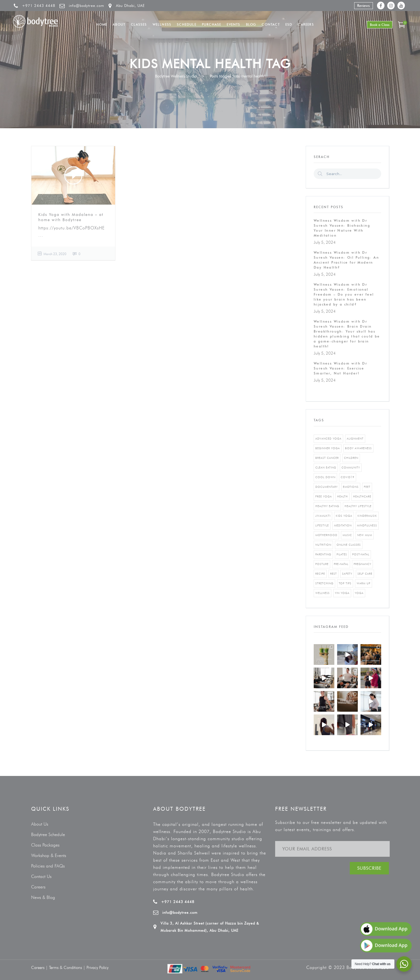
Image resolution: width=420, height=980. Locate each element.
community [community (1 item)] (351, 468)
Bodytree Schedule (48, 835)
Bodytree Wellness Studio (176, 76)
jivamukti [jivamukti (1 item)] (323, 516)
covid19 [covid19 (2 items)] (348, 477)
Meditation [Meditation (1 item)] (343, 525)
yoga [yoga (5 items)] (359, 593)
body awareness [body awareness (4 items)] (358, 448)
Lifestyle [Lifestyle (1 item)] (322, 525)
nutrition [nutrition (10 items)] (323, 545)
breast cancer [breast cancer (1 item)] (327, 458)
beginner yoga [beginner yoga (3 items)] (328, 448)
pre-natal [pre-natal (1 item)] (341, 564)
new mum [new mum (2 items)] (365, 535)
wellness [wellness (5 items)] (323, 593)
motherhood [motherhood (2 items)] (326, 535)
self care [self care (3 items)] (365, 574)
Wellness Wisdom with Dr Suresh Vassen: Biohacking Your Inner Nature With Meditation (342, 228)
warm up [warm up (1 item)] (364, 583)
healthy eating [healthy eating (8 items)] (327, 506)
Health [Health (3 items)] (342, 496)
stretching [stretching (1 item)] (324, 583)
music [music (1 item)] (347, 535)
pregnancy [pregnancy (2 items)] (362, 564)
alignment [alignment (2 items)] (355, 439)
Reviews (364, 6)
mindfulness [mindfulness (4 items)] (367, 525)
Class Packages (45, 845)
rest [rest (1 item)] (334, 574)
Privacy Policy (97, 968)
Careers (38, 887)
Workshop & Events (49, 856)
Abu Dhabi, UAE (130, 6)
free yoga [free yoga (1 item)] (324, 496)
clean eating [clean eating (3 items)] (326, 468)
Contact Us (41, 876)
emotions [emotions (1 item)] (351, 487)
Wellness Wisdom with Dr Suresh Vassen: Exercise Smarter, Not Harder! (340, 368)
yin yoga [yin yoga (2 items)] (342, 593)
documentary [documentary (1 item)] (326, 487)
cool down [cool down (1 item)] (325, 477)
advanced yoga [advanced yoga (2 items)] (328, 439)
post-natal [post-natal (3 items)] (361, 554)
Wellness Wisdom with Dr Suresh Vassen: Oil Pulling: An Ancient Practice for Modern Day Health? (346, 260)
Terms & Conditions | (68, 968)
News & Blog (43, 897)
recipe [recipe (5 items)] (320, 574)
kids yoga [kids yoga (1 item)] (344, 516)
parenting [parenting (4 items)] (323, 554)
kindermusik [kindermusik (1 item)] (367, 516)
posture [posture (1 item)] (322, 564)
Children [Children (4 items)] (351, 458)
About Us (40, 824)
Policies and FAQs (48, 866)
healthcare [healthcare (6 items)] (362, 496)
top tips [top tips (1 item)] (345, 583)
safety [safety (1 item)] (347, 574)
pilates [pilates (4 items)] (342, 554)
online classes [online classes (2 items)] (349, 545)
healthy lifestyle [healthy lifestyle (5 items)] (358, 506)
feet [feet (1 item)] (367, 487)
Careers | (40, 968)
